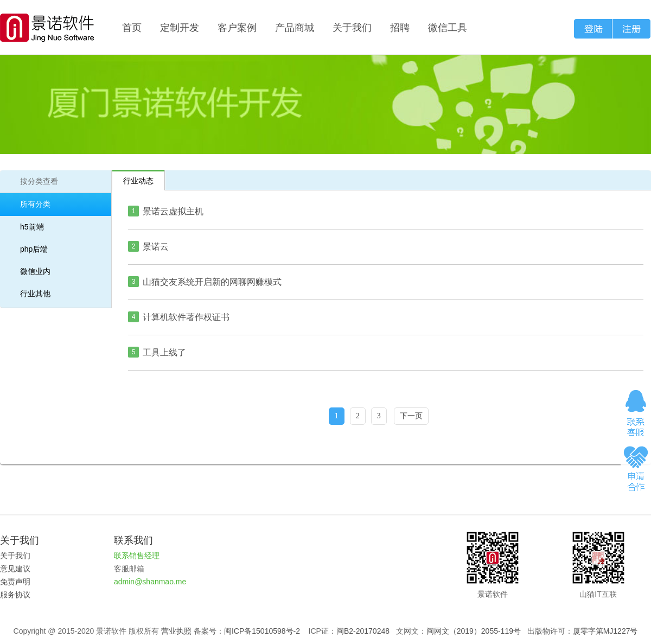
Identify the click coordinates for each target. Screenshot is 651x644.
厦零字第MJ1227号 (605, 631)
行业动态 (138, 181)
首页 (132, 28)
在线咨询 (636, 413)
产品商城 (295, 28)
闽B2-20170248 (363, 631)
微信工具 (448, 28)
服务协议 (15, 595)
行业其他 (35, 294)
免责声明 (15, 582)
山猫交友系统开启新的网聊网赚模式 (212, 282)
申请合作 (636, 468)
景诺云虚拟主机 (173, 211)
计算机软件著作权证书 (186, 317)
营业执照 (176, 631)
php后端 (34, 249)
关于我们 (352, 28)
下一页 (411, 416)
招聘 (400, 28)
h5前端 (32, 227)
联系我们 (133, 540)
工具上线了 (164, 352)
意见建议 (15, 569)
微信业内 (35, 271)
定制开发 (180, 28)
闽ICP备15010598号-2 (262, 631)
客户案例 (237, 28)
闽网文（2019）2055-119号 (474, 631)
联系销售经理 (137, 556)
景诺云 (156, 247)
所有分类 (35, 204)
